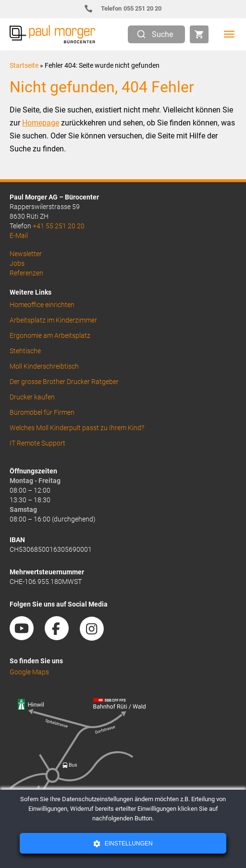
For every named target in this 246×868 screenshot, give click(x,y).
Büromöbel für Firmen (42, 412)
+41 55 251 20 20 (59, 226)
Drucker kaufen (32, 397)
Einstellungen (128, 843)
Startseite (24, 65)
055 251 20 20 (127, 8)
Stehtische (25, 351)
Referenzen (26, 273)
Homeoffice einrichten (42, 305)
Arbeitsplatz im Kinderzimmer (53, 320)
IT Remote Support (37, 443)
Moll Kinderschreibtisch (44, 366)
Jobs (17, 263)
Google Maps (29, 672)
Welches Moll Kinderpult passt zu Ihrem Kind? (77, 428)
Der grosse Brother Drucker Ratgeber (64, 382)
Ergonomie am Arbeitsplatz (50, 335)
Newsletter (26, 254)
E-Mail (19, 236)
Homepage (41, 123)
